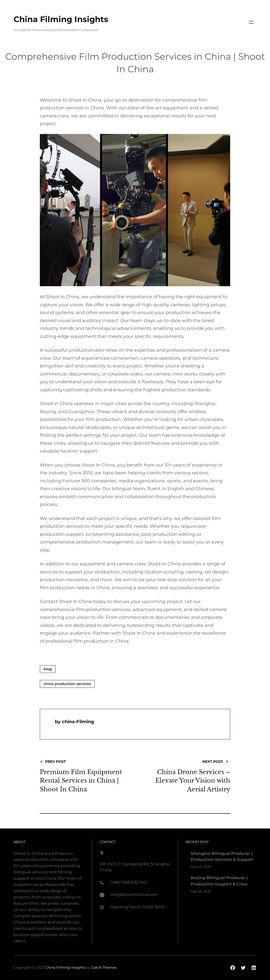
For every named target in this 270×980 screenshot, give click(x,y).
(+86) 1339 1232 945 (129, 882)
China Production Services (67, 684)
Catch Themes (104, 967)
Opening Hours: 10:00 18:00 (137, 907)
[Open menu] (251, 22)
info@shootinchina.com (134, 895)
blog (48, 669)
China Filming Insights (61, 19)
